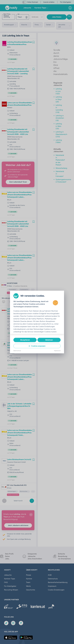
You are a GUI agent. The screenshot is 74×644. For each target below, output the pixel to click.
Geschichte (31, 590)
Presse (29, 575)
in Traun (25, 36)
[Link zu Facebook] (21, 621)
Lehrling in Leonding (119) (59, 109)
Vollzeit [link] (12, 50)
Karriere (29, 579)
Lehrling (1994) (59, 141)
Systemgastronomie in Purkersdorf (63, 181)
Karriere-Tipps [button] (41, 8)
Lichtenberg (14, 113)
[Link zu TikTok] (6, 621)
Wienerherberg (61, 168)
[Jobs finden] (69, 17)
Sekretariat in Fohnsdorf (60, 174)
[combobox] (37, 17)
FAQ (6, 582)
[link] (70, 8)
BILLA (9, 200)
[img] (34, 42)
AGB (50, 575)
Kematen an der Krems (17, 205)
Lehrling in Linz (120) (59, 91)
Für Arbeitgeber (10, 586)
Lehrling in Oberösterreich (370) (61, 134)
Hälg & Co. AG (12, 411)
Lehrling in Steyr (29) (59, 99)
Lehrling (11, 36)
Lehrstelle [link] (13, 81)
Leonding (13, 84)
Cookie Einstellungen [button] (56, 586)
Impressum (52, 582)
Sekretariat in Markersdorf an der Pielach (60, 160)
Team (28, 582)
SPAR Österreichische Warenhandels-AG (15, 77)
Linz (11, 145)
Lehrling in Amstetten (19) (60, 118)
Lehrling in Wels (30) (59, 126)
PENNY (10, 108)
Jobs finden (57, 17)
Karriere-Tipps (10, 579)
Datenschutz (53, 579)
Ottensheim (13, 53)
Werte (28, 586)
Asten (11, 443)
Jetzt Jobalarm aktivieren (18, 525)
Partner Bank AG (13, 350)
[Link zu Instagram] (13, 621)
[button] (10, 25)
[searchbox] (9, 17)
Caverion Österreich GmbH (17, 462)
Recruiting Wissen (11, 590)
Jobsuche (27, 8)
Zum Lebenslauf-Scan (18, 182)
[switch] (24, 2)
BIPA (9, 47)
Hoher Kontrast (33, 2)
